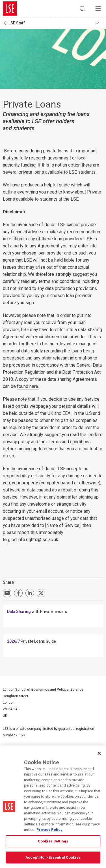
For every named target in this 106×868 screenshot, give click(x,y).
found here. (28, 386)
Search (82, 9)
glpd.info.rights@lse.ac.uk (33, 540)
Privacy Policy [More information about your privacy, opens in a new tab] (49, 830)
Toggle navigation (99, 23)
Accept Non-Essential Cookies (53, 857)
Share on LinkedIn (30, 593)
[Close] (99, 753)
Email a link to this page (7, 593)
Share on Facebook (18, 593)
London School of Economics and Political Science (10, 9)
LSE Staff (17, 23)
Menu (98, 9)
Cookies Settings (53, 841)
